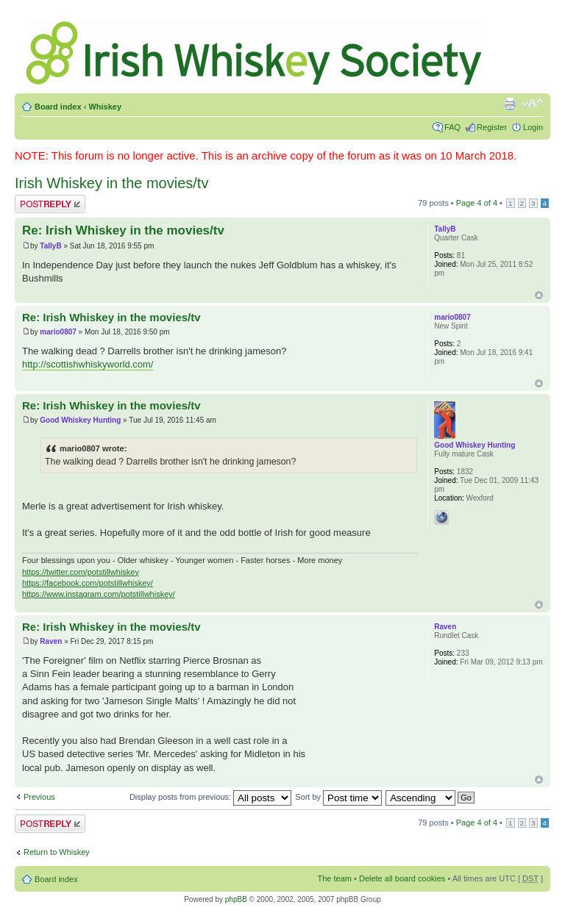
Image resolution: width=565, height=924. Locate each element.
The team (335, 878)
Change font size (532, 104)
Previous (39, 797)
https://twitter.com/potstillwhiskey (81, 572)
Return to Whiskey (57, 852)
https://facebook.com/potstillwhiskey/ (88, 583)
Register (492, 127)
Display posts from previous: (210, 797)
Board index (58, 107)
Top (539, 295)
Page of (477, 203)
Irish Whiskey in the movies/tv (111, 183)
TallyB (50, 246)
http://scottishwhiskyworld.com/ (88, 364)
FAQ (452, 127)
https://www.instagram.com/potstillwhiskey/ (99, 594)
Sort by (338, 797)
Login (533, 127)
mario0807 (58, 332)
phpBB (236, 899)
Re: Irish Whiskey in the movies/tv (123, 230)
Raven (51, 641)
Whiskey (105, 107)
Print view (510, 104)
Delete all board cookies (402, 878)
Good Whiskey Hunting (80, 420)
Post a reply (50, 204)
